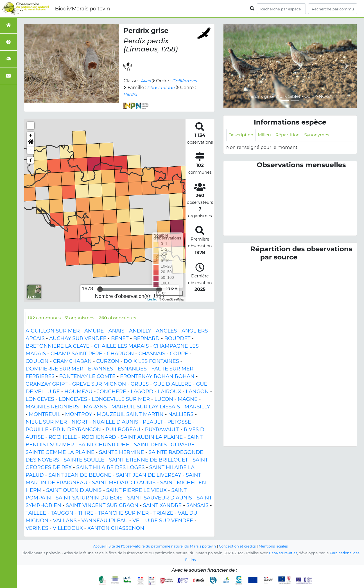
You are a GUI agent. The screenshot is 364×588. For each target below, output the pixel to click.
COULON (37, 361)
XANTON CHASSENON (116, 528)
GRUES (140, 384)
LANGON (197, 392)
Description (242, 135)
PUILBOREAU (123, 430)
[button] (31, 143)
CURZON (108, 361)
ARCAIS (35, 339)
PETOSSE (179, 422)
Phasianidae (138, 94)
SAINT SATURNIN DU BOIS (89, 498)
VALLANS (65, 521)
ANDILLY (140, 331)
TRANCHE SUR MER (123, 513)
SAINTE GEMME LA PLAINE (60, 453)
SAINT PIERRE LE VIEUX (136, 490)
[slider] (100, 289)
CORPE (179, 354)
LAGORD (142, 392)
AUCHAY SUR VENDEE (78, 339)
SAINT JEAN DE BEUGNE (80, 475)
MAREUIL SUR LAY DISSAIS (146, 407)
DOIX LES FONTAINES (151, 361)
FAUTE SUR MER (172, 369)
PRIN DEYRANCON (77, 430)
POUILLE (37, 430)
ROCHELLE (63, 437)
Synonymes (320, 135)
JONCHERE (111, 392)
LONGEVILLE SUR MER (121, 399)
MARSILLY (197, 407)
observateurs (121, 318)
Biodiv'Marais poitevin (82, 9)
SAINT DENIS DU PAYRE (164, 445)
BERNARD (146, 339)
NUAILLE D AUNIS (115, 422)
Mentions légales (277, 546)
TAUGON (62, 513)
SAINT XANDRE (162, 506)
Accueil (95, 546)
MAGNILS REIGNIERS (52, 407)
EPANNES (100, 369)
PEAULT (153, 422)
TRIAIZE (163, 513)
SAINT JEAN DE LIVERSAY (149, 475)
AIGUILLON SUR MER (53, 331)
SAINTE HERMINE (121, 453)
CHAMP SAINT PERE (76, 354)
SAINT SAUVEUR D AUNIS (160, 498)
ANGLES (166, 331)
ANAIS (117, 331)
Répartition (290, 135)
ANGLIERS (195, 331)
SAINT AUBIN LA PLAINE (152, 437)
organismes (82, 318)
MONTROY (79, 415)
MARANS (95, 407)
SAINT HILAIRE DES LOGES (110, 468)
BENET (120, 339)
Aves (146, 81)
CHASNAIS (152, 354)
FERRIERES (40, 377)
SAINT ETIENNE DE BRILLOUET (149, 460)
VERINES (37, 528)
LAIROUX (170, 392)
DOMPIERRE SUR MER (54, 369)
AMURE (94, 331)
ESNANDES (132, 369)
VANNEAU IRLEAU (105, 521)
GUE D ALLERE (172, 384)
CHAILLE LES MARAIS (122, 346)
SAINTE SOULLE (84, 460)
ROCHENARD (99, 437)
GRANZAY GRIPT (47, 384)
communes (45, 318)
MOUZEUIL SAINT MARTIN (130, 415)
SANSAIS (197, 506)
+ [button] (31, 135)
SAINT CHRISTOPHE (104, 445)
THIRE (86, 513)
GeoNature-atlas (282, 553)
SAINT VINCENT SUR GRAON (102, 506)
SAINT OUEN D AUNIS (74, 490)
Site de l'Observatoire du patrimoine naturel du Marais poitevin (161, 546)
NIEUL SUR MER (46, 422)
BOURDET (177, 339)
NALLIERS (181, 415)
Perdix (182, 94)
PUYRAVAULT (162, 430)
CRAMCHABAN (72, 361)
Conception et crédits (239, 546)
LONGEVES (40, 399)
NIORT (80, 422)
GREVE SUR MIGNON (99, 384)
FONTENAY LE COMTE (87, 377)
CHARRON (120, 354)
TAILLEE (36, 513)
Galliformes (136, 88)
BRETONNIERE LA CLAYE (57, 346)
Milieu (266, 135)
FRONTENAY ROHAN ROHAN (157, 377)
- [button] (31, 150)
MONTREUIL (45, 415)
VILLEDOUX (68, 528)
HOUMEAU (78, 392)
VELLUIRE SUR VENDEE (163, 521)
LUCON (164, 399)
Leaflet (152, 299)
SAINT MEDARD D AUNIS (124, 483)
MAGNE (188, 399)
